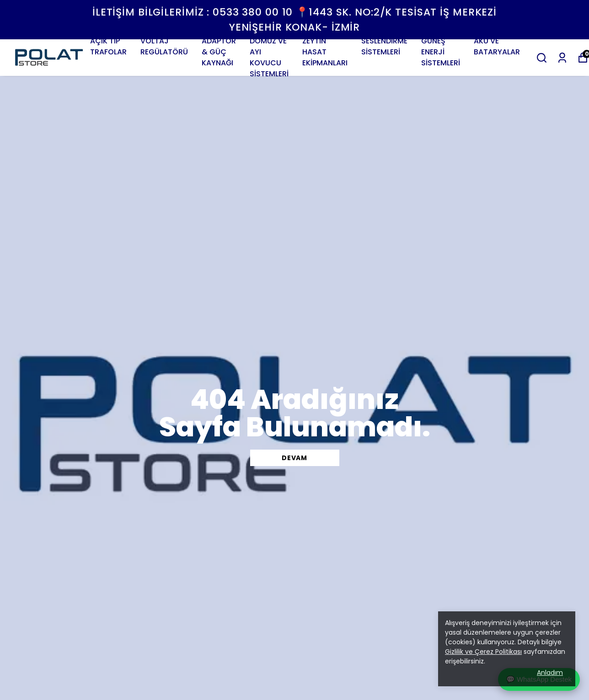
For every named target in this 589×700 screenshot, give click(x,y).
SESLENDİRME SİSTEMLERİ (384, 46)
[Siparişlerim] (562, 58)
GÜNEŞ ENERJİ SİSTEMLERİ (441, 52)
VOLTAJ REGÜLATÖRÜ (164, 46)
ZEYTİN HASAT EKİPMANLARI (325, 52)
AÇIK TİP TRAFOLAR (108, 46)
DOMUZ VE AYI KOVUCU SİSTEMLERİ (269, 57)
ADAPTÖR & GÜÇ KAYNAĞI (219, 52)
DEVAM (294, 458)
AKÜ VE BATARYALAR (497, 46)
